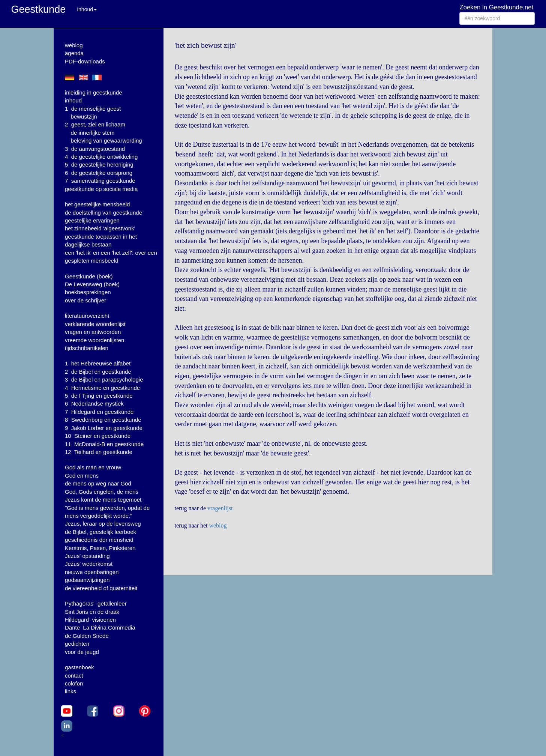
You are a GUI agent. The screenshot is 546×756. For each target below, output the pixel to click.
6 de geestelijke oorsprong (99, 173)
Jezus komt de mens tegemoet (103, 500)
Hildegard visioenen (90, 620)
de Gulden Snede (87, 636)
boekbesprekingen (88, 292)
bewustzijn (84, 116)
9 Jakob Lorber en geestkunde (104, 428)
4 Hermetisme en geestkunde (102, 388)
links (70, 691)
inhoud (73, 100)
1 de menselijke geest (93, 109)
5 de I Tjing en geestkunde (99, 396)
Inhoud (87, 9)
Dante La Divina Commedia (100, 627)
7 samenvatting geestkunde (100, 181)
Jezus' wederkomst (89, 564)
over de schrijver (85, 300)
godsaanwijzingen (87, 580)
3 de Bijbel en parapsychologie (104, 380)
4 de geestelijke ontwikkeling (101, 157)
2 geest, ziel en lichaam (95, 124)
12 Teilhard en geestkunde (99, 452)
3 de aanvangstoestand (95, 149)
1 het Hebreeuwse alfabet (98, 363)
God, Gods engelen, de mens (102, 492)
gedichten (77, 644)
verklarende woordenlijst (95, 324)
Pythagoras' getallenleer (96, 603)
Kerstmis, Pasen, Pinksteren (100, 548)
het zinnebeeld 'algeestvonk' (100, 228)
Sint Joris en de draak (92, 612)
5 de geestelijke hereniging (99, 165)
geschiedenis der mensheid (99, 540)
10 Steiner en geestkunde (98, 436)
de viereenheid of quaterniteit (101, 588)
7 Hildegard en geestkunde (99, 412)
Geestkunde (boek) (89, 276)
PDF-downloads (85, 61)
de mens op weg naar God (98, 483)
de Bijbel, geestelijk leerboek (100, 532)
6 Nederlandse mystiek (94, 404)
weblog (74, 45)
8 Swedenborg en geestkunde (103, 420)
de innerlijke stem (93, 133)
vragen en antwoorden (93, 332)
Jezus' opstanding (87, 556)
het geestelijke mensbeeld (97, 204)
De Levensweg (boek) (92, 284)
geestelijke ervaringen (92, 220)
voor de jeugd (82, 652)
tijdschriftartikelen (87, 348)
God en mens (82, 476)
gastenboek (79, 667)
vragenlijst (220, 508)
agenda (74, 53)
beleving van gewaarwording (106, 141)
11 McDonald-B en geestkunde (104, 444)
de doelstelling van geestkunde (103, 213)
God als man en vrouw (93, 467)
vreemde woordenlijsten (94, 340)
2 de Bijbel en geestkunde (98, 372)
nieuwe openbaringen (92, 572)
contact (74, 676)
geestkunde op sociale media (101, 189)
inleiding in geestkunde (94, 92)
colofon (74, 683)
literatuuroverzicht (87, 316)
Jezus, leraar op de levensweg (103, 524)
